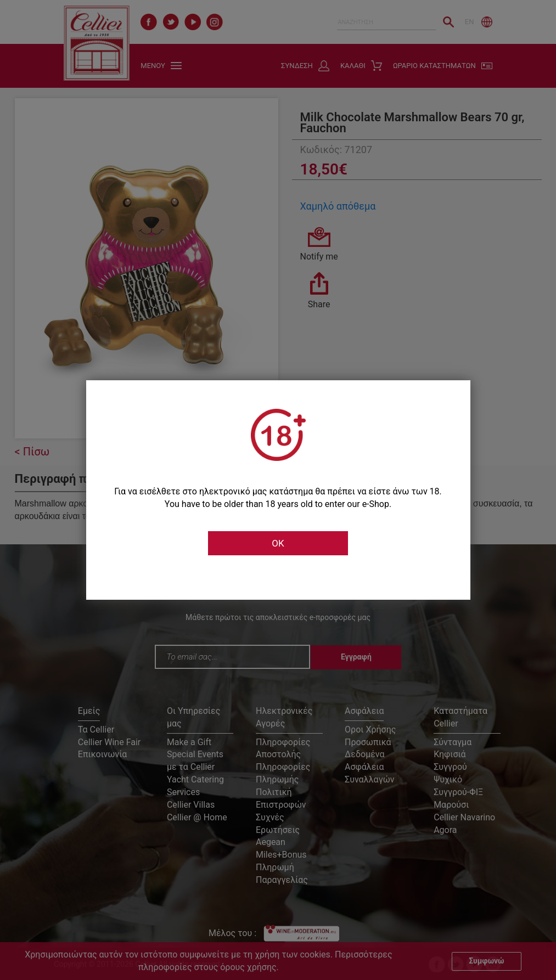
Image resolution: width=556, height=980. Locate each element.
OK (278, 543)
